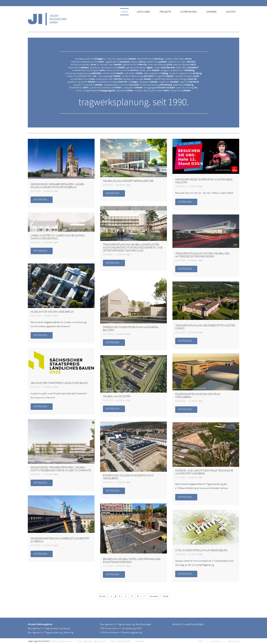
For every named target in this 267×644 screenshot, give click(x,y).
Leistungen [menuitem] (147, 19)
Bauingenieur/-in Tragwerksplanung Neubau (49, 628)
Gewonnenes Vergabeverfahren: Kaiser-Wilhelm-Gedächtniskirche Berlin (58, 186)
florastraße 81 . (79, 87)
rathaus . (138, 62)
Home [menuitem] (128, 19)
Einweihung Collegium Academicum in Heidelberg (128, 477)
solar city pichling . (187, 87)
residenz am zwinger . (138, 79)
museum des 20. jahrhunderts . (152, 90)
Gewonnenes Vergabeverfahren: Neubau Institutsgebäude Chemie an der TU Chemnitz (61, 469)
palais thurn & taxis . (182, 62)
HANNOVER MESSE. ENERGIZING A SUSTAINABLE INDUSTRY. (204, 181)
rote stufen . (134, 73)
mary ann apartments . (122, 59)
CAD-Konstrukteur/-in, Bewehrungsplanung (121, 632)
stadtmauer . (183, 85)
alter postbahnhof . (156, 73)
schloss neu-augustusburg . (83, 73)
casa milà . (189, 82)
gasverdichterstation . (140, 67)
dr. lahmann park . (109, 64)
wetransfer (140, 641)
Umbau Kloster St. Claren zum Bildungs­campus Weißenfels (58, 237)
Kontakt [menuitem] (233, 19)
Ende (165, 596)
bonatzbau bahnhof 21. (91, 59)
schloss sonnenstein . (83, 64)
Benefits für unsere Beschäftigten (188, 624)
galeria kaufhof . (135, 64)
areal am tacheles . (185, 64)
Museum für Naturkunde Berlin (52, 312)
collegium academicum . (178, 70)
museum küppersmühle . (185, 73)
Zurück (102, 596)
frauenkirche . (181, 90)
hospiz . (165, 67)
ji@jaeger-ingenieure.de (94, 641)
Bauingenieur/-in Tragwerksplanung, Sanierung (51, 632)
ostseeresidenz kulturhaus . (122, 85)
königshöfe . (164, 76)
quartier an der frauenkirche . (108, 67)
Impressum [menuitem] (215, 641)
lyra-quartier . (133, 87)
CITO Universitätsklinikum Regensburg (201, 550)
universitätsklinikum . (83, 79)
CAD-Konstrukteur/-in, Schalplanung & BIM (121, 628)
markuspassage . (109, 76)
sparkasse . (125, 90)
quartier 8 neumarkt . (82, 82)
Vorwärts (154, 596)
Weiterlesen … (42, 200)
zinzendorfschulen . (109, 79)
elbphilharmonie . (150, 59)
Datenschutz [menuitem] (234, 641)
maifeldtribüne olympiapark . (89, 70)
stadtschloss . (157, 62)
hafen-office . (187, 67)
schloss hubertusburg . (138, 76)
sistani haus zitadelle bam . (82, 76)
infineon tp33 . (113, 73)
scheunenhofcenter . (160, 64)
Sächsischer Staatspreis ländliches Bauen (59, 383)
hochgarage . (160, 87)
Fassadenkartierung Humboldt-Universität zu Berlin (60, 540)
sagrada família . (118, 62)
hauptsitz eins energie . (112, 82)
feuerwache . (79, 67)
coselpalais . (149, 82)
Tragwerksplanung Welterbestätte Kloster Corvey (205, 327)
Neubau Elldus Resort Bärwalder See (128, 181)
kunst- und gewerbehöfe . (96, 90)
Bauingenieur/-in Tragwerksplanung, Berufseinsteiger (126, 624)
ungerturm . (169, 82)
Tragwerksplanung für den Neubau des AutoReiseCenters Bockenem (202, 255)
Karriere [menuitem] (214, 19)
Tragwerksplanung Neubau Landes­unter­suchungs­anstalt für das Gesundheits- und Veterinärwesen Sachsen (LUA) (133, 247)
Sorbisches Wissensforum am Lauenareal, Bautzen (131, 328)
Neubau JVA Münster (117, 396)
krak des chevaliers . (187, 76)
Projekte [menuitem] (169, 19)
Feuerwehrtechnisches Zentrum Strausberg (198, 395)
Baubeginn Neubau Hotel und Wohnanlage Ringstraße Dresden (132, 560)
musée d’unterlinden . (178, 59)
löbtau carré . (150, 70)
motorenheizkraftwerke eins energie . (175, 79)
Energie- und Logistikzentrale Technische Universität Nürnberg (204, 472)
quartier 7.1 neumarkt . (88, 85)
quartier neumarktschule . (106, 87)
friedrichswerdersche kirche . (88, 62)
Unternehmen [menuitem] (191, 19)
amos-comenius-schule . (123, 70)
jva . (133, 82)
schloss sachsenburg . (156, 85)
